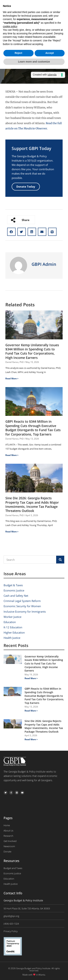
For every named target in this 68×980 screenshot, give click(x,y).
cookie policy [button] (10, 26)
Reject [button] (18, 53)
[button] (11, 232)
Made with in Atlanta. (34, 975)
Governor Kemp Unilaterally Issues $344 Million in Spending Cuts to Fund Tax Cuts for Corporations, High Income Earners (32, 351)
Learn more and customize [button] (34, 62)
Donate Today (26, 186)
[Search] (60, 560)
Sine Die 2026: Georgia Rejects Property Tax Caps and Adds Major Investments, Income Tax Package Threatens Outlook (32, 504)
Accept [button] (50, 53)
